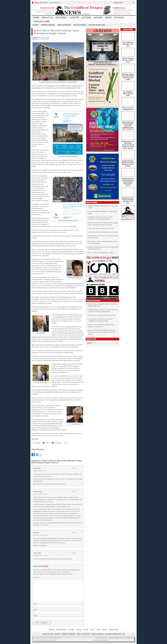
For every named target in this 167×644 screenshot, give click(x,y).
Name (35, 604)
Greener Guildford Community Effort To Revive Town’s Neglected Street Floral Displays (102, 332)
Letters (86, 18)
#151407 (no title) (48, 634)
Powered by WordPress (114, 638)
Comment (36, 577)
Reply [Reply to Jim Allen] (74, 532)
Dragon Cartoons (80, 25)
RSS (124, 634)
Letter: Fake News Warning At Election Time (101, 228)
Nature (98, 18)
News (108, 18)
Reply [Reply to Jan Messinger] (74, 491)
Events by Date (61, 630)
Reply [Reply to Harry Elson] (74, 468)
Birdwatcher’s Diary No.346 (107, 315)
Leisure (74, 18)
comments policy (46, 570)
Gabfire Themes (131, 638)
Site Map (36, 25)
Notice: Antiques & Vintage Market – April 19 (101, 253)
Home (36, 18)
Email (35, 610)
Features (61, 18)
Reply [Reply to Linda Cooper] (74, 553)
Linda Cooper (37, 553)
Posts (101, 638)
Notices (119, 18)
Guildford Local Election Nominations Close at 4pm (103, 232)
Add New (105, 638)
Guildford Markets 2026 (97, 25)
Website (35, 616)
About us (47, 18)
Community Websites (48, 25)
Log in (97, 638)
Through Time (41, 21)
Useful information (64, 25)
